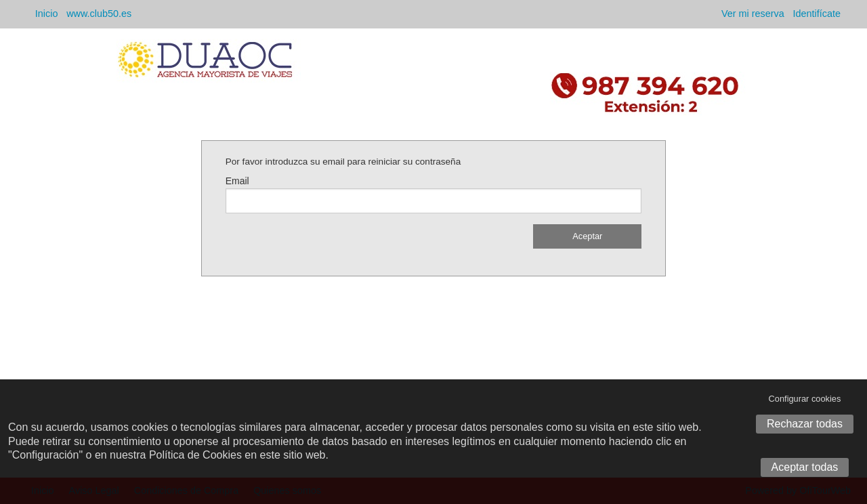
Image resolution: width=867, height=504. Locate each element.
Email (237, 181)
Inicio (47, 14)
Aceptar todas (805, 467)
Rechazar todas (805, 424)
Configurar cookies (805, 399)
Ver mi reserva (753, 14)
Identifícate (817, 14)
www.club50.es (99, 14)
